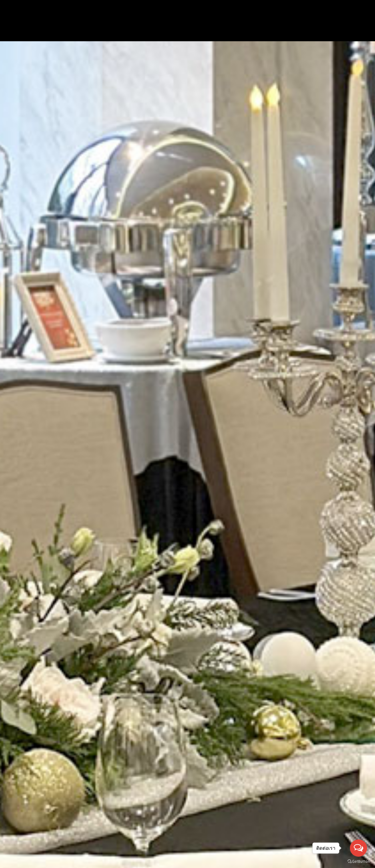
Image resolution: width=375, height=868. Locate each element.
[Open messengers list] (359, 848)
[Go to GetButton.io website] (359, 861)
